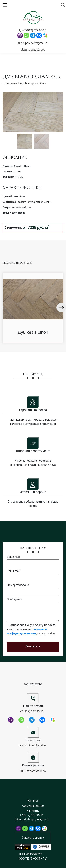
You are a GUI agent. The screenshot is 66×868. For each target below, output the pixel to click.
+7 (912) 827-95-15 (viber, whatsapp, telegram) (32, 817)
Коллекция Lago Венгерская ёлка (24, 83)
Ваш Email (13, 571)
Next (61, 308)
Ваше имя (13, 557)
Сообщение (14, 599)
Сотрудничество (33, 806)
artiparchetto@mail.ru (33, 43)
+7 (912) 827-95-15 (33, 30)
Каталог (33, 801)
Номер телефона (18, 585)
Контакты (33, 811)
